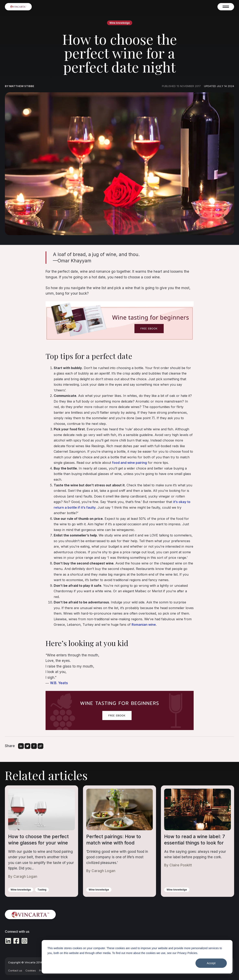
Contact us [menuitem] (15, 970)
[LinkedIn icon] (8, 942)
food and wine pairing (129, 463)
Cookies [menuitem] (31, 970)
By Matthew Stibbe (20, 86)
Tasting (42, 890)
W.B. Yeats (59, 683)
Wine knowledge (120, 23)
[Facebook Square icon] (16, 942)
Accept (211, 963)
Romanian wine (144, 625)
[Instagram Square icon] (24, 942)
